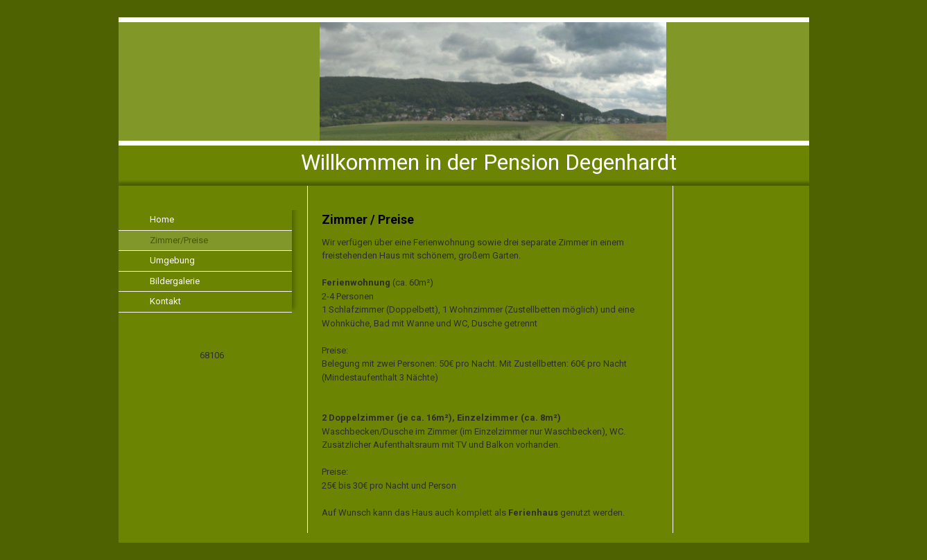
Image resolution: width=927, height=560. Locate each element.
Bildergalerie (175, 281)
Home (162, 219)
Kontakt (165, 301)
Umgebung (172, 260)
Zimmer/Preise (179, 240)
